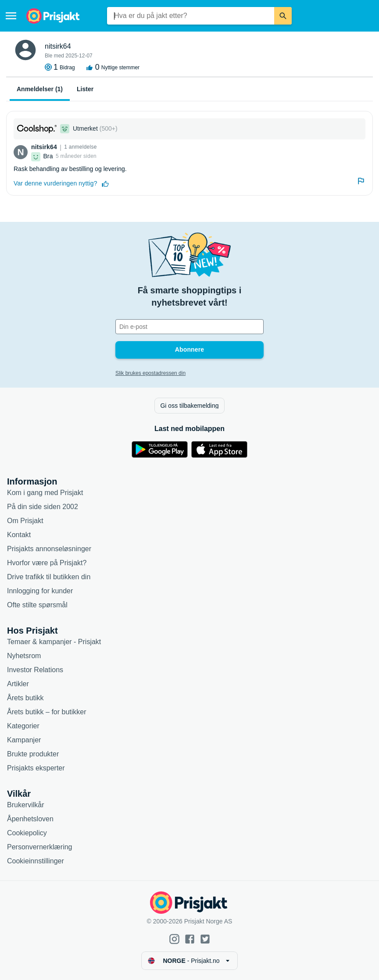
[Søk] (283, 16)
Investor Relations (35, 670)
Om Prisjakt (25, 521)
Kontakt (19, 535)
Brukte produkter (33, 754)
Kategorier (23, 726)
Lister (85, 89)
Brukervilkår (25, 805)
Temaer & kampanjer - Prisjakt (54, 642)
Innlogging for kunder (40, 591)
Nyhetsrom (24, 656)
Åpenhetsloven (30, 819)
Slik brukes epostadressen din (150, 373)
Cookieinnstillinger (36, 861)
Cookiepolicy (27, 833)
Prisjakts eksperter (36, 768)
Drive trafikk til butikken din (49, 577)
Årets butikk (25, 698)
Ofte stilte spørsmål (37, 605)
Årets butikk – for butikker (47, 712)
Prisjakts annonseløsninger (49, 549)
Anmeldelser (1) (40, 89)
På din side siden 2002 (43, 507)
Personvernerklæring (40, 847)
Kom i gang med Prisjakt (45, 493)
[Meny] (11, 16)
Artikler (18, 684)
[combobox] (191, 16)
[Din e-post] (189, 327)
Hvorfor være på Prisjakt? (47, 563)
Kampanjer (24, 740)
